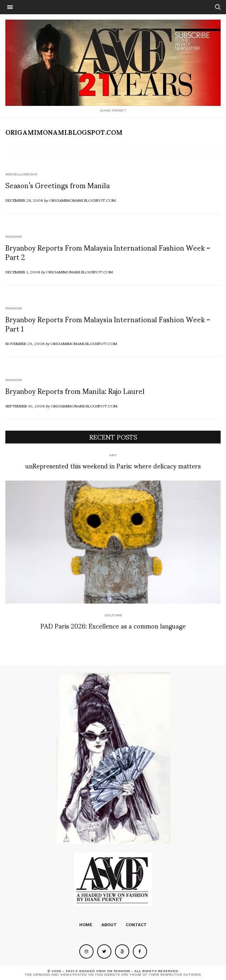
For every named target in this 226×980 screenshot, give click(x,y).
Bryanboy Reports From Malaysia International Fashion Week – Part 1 (108, 324)
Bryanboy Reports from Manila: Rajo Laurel (75, 391)
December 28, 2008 (24, 200)
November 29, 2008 (25, 343)
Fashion (14, 237)
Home (86, 925)
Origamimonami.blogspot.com (64, 132)
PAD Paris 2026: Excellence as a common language (113, 625)
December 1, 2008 (23, 272)
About (109, 925)
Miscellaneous (21, 174)
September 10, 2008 (25, 406)
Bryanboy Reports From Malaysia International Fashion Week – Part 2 (108, 252)
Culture (113, 615)
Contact (136, 925)
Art (113, 455)
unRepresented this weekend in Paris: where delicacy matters (113, 465)
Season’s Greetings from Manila (57, 185)
